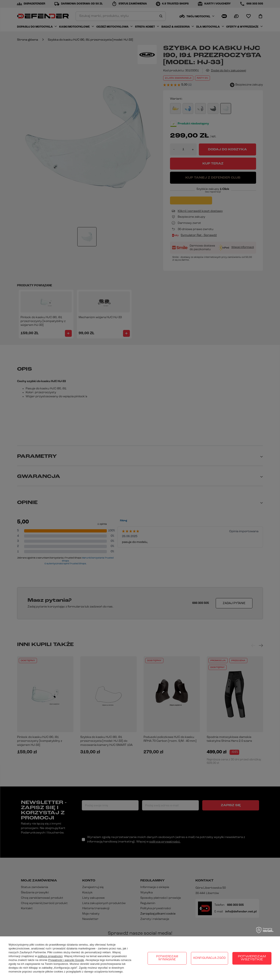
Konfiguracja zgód (210, 958)
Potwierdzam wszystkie (252, 958)
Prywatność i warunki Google (66, 960)
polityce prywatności (50, 956)
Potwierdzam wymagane (167, 958)
